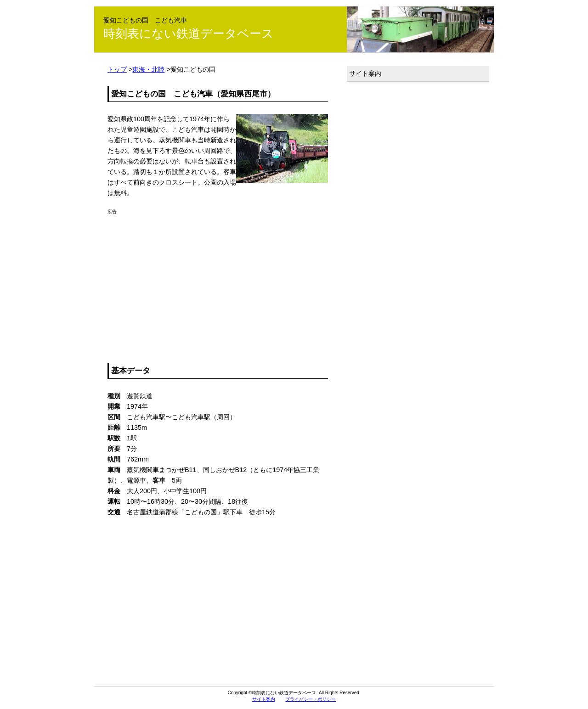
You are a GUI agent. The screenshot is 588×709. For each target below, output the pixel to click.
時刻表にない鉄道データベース (189, 34)
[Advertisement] (218, 279)
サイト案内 (365, 73)
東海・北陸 (148, 69)
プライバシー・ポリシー (311, 699)
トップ (117, 69)
